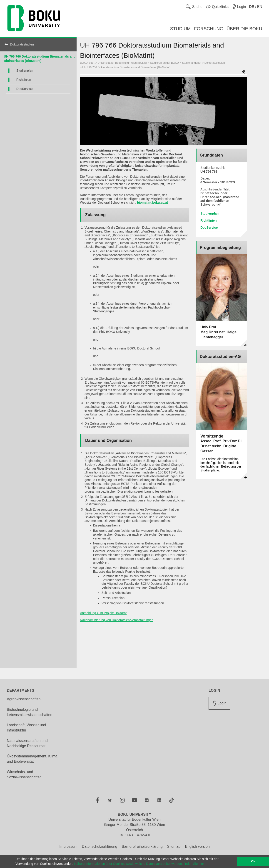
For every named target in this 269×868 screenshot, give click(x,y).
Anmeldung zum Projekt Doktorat (103, 613)
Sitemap (174, 846)
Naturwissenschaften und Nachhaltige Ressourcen (27, 743)
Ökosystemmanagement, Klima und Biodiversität (32, 759)
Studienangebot (192, 63)
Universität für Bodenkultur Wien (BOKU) (122, 63)
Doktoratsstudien (22, 44)
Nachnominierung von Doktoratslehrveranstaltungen (117, 620)
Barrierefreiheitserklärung (142, 846)
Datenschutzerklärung (100, 846)
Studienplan (25, 71)
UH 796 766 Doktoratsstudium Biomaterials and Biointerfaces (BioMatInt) (126, 67)
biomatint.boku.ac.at (152, 202)
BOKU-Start (87, 63)
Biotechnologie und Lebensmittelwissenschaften (30, 712)
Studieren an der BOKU (164, 63)
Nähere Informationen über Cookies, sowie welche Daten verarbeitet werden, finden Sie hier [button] (139, 864)
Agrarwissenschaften (24, 699)
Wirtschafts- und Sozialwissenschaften (24, 774)
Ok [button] (253, 861)
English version (197, 846)
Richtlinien (24, 80)
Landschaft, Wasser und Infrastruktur (26, 728)
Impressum (68, 846)
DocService (25, 89)
